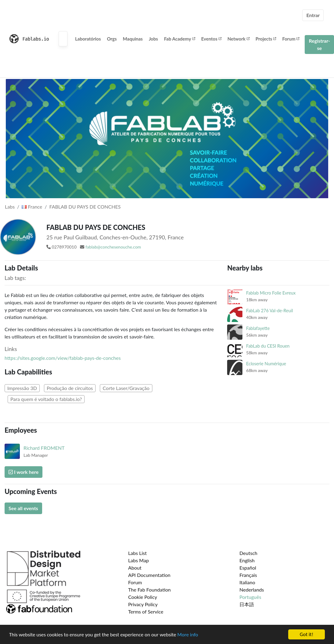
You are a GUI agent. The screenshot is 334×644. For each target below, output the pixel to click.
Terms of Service (146, 612)
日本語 (247, 604)
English (247, 560)
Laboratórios (88, 39)
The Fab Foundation (150, 590)
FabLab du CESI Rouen (268, 346)
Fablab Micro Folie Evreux (271, 293)
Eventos (211, 39)
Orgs (112, 39)
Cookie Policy (143, 597)
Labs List (138, 553)
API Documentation (149, 575)
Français (248, 575)
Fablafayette (258, 328)
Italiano (247, 582)
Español (248, 568)
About (135, 568)
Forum (291, 39)
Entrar (313, 15)
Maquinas (133, 39)
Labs (10, 207)
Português (250, 597)
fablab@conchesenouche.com (113, 247)
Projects (266, 39)
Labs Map (139, 560)
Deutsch (248, 553)
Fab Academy (180, 39)
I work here (24, 472)
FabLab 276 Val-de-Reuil (269, 311)
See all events (23, 508)
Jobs (153, 39)
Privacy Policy (143, 604)
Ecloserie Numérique (266, 364)
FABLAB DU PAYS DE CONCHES (85, 207)
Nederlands (252, 590)
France (32, 207)
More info (188, 639)
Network (238, 39)
